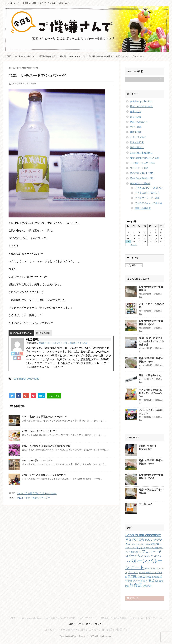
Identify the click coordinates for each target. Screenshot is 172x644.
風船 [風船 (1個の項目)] (157, 581)
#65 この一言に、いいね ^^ (37, 460)
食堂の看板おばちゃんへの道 (145, 158)
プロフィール (138, 56)
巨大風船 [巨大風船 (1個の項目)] (155, 577)
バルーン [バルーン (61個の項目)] (138, 561)
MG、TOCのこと (77, 56)
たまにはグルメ (138, 137)
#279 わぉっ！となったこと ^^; (39, 431)
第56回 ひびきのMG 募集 (101, 56)
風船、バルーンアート (141, 106)
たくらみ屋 (136, 117)
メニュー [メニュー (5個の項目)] (133, 572)
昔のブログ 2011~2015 (142, 173)
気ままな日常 (137, 142)
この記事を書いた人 (22, 333)
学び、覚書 (136, 127)
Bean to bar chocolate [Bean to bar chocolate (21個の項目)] (143, 535)
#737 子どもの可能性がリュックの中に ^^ (44, 475)
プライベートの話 (139, 168)
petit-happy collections (25, 56)
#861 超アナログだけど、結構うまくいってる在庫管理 (151, 341)
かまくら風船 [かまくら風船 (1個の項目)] (145, 544)
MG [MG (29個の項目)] (128, 539)
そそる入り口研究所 (140, 183)
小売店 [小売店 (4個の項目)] (141, 577)
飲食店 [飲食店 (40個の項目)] (136, 585)
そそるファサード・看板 (147, 198)
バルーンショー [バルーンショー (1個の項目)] (151, 568)
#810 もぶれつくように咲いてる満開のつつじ (46, 446)
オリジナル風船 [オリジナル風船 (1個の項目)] (152, 548)
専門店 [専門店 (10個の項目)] (132, 576)
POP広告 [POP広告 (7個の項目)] (138, 540)
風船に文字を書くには (150, 375)
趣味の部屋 (136, 132)
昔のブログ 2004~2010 (142, 178)
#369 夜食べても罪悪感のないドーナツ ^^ (44, 417)
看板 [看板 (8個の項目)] (151, 581)
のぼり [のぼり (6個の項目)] (155, 544)
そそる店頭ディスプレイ (147, 193)
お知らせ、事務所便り (141, 153)
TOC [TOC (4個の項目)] (147, 540)
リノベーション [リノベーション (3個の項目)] (147, 572)
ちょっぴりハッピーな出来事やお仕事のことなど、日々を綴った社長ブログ (86, 630)
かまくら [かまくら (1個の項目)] (136, 544)
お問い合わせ (122, 56)
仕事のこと (136, 112)
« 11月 (134, 245)
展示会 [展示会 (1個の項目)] (148, 577)
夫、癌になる (146, 504)
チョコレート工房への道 (143, 163)
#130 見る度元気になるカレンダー (37, 493)
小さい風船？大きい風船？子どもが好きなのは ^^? (151, 393)
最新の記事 (45, 333)
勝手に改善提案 (143, 208)
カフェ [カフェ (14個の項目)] (144, 551)
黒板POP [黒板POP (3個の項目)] (148, 586)
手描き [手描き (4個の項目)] (144, 581)
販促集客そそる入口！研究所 (52, 56)
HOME (8, 56)
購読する (133, 598)
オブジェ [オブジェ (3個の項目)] (141, 548)
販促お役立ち (137, 147)
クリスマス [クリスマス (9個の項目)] (142, 556)
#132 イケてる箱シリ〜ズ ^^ (34, 498)
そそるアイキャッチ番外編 (148, 203)
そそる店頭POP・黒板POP (149, 188)
